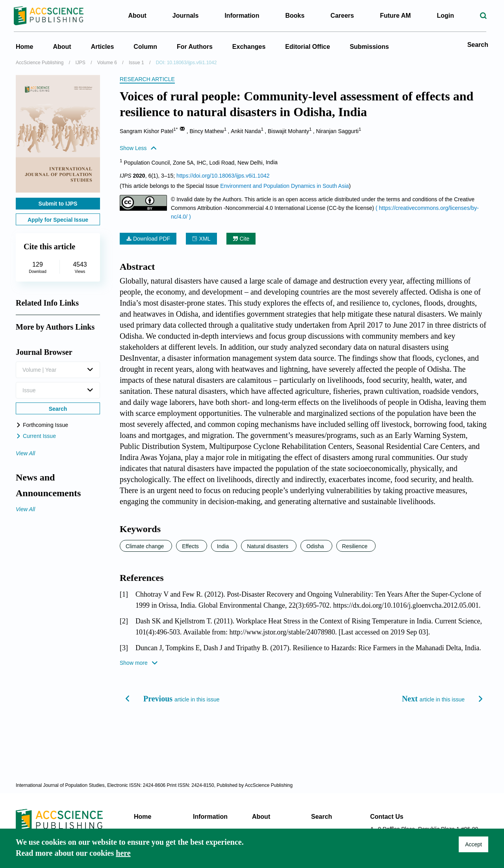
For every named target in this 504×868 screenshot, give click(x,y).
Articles (103, 47)
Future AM (396, 16)
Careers (342, 16)
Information (210, 817)
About (62, 47)
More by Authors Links (55, 327)
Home (24, 47)
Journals (186, 16)
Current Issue (36, 436)
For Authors (195, 47)
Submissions (369, 47)
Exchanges (249, 47)
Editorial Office (308, 47)
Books (295, 16)
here (123, 853)
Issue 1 (136, 63)
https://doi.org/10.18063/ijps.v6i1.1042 (223, 176)
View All (25, 453)
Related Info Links (47, 303)
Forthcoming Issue (42, 425)
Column (145, 47)
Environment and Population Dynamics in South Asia (284, 186)
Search (478, 45)
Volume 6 (107, 63)
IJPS (80, 63)
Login (445, 16)
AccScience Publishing (40, 63)
